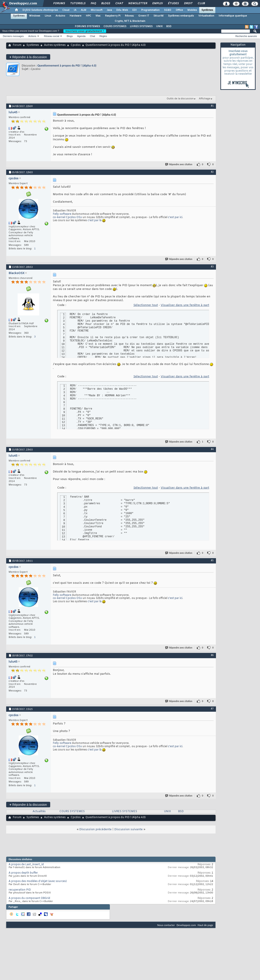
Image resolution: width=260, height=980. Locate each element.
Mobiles (192, 10)
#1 (212, 106)
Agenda (81, 36)
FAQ (93, 4)
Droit (188, 4)
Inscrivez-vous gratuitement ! (85, 31)
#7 (212, 709)
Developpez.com (186, 925)
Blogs (105, 4)
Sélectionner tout (146, 305)
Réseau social (52, 36)
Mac (98, 16)
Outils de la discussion (180, 99)
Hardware (76, 16)
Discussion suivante (128, 829)
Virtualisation (206, 16)
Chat (119, 4)
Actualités (39, 811)
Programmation (150, 10)
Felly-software (62, 214)
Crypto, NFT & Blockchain (130, 21)
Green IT (144, 16)
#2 (212, 172)
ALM (84, 10)
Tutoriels (78, 4)
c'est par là (95, 221)
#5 (212, 560)
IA (75, 10)
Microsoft (97, 10)
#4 (212, 449)
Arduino (60, 16)
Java (109, 10)
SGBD (168, 10)
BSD (169, 26)
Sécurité (159, 16)
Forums (59, 4)
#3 (212, 267)
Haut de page (205, 925)
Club (201, 4)
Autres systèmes (55, 45)
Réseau (129, 16)
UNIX (159, 26)
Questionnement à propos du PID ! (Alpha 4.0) (67, 66)
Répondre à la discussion (28, 57)
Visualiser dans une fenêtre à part (185, 305)
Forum (17, 45)
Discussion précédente (95, 829)
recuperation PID (20, 890)
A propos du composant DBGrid (29, 898)
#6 (212, 655)
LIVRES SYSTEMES (141, 26)
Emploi (157, 4)
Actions (32, 36)
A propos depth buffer (23, 873)
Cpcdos (76, 45)
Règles (103, 36)
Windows (35, 16)
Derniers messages (13, 36)
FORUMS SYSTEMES (87, 26)
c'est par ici (175, 217)
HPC (89, 16)
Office (179, 10)
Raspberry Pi (113, 16)
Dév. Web (122, 10)
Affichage (205, 99)
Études (173, 4)
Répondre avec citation (179, 164)
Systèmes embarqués (181, 16)
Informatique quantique (233, 16)
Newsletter (137, 4)
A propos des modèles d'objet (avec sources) (38, 881)
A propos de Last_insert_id (26, 865)
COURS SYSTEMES (115, 26)
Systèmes (207, 10)
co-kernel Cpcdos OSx (67, 217)
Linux (48, 16)
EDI (135, 10)
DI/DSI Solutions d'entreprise (40, 10)
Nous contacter (166, 925)
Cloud (66, 10)
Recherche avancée (246, 36)
